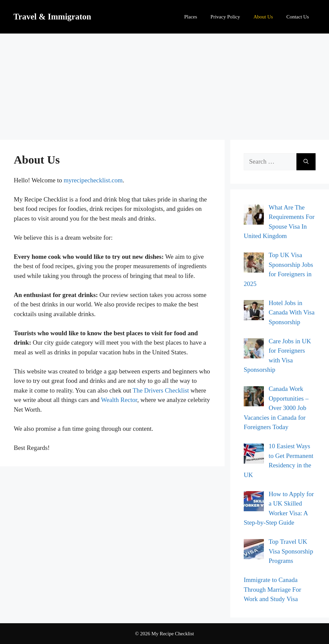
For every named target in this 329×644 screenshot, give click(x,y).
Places (191, 17)
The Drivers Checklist (161, 390)
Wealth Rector (119, 400)
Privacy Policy (225, 17)
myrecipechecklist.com (93, 180)
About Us (263, 17)
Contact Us (298, 17)
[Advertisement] (164, 84)
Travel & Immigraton (52, 17)
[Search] (306, 162)
